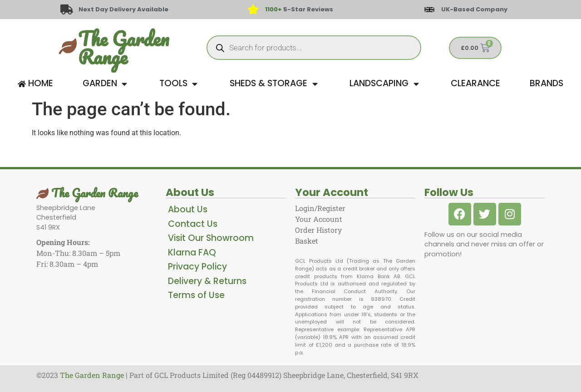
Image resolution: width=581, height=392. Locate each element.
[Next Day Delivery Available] (67, 10)
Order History (318, 230)
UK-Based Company (474, 9)
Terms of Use (196, 295)
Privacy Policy (197, 267)
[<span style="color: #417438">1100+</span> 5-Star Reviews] (253, 10)
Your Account (319, 219)
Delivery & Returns (207, 281)
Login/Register (320, 208)
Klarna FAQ (192, 252)
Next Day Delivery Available (123, 9)
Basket (307, 241)
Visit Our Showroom (211, 238)
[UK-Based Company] (429, 10)
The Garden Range (123, 48)
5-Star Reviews (299, 9)
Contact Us (193, 224)
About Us (188, 209)
